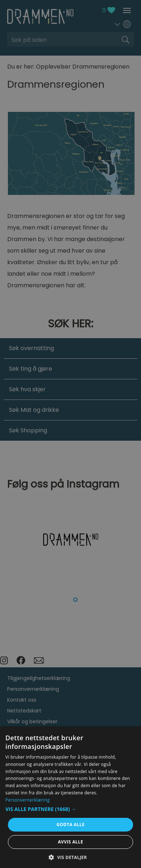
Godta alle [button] (70, 825)
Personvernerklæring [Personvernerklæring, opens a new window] (28, 800)
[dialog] (70, 797)
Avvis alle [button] (70, 842)
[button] (70, 809)
